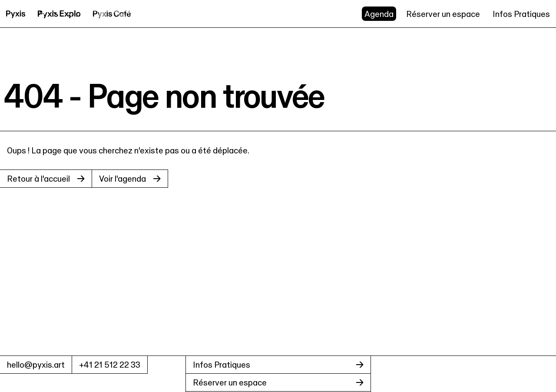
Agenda (379, 14)
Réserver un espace (443, 14)
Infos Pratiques (521, 14)
